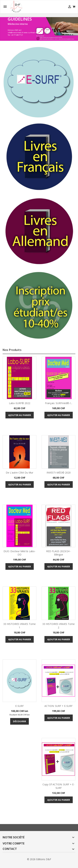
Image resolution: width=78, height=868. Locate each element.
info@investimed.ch (16, 33)
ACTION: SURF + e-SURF (58, 706)
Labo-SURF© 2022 (20, 403)
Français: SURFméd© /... (59, 403)
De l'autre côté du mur (19, 473)
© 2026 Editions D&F (39, 859)
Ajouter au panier (20, 415)
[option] (39, 29)
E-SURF (19, 706)
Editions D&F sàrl (15, 30)
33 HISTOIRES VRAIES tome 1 (19, 626)
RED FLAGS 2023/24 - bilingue (59, 553)
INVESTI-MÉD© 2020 (59, 473)
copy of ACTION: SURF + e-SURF (58, 786)
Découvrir (19, 721)
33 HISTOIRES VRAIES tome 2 (58, 626)
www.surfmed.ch (30, 33)
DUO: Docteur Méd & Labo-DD (19, 553)
